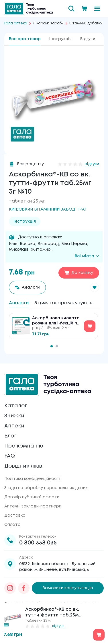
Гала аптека (16, 23)
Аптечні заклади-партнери (33, 506)
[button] (95, 287)
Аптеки (14, 426)
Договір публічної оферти (32, 497)
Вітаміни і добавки (86, 23)
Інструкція (60, 39)
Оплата (12, 525)
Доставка (15, 515)
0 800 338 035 (38, 543)
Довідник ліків (23, 466)
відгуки (92, 164)
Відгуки (88, 39)
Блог (10, 436)
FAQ (10, 456)
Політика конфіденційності (32, 479)
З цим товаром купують (63, 303)
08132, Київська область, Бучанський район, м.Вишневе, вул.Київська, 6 (57, 567)
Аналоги (19, 303)
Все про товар (25, 39)
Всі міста (87, 256)
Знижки (14, 416)
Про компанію (24, 446)
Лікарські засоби (48, 23)
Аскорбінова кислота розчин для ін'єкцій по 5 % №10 (56, 321)
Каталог (16, 406)
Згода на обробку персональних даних (46, 488)
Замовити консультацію (68, 588)
